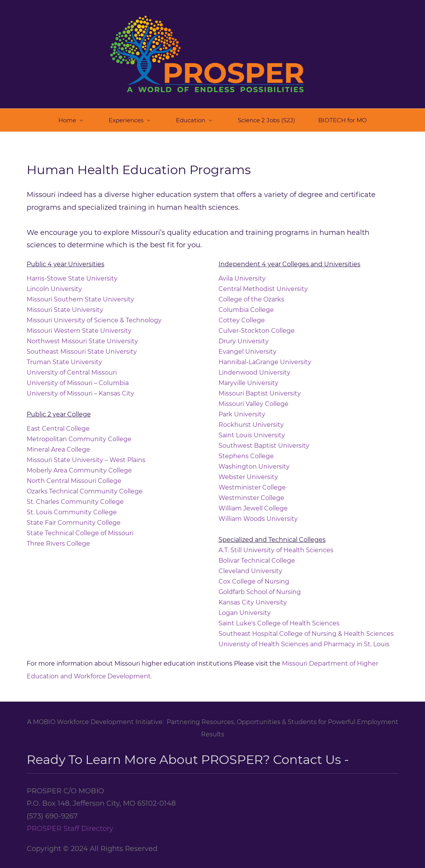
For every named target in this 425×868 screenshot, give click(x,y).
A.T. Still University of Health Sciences (276, 544)
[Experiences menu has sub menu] (131, 114)
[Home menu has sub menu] (72, 114)
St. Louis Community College (72, 506)
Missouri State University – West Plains (86, 454)
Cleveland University (250, 565)
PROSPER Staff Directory (70, 822)
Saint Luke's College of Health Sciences (279, 617)
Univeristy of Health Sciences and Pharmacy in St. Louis (304, 638)
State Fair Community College (74, 516)
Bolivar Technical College (257, 554)
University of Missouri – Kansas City (80, 387)
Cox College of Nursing (254, 575)
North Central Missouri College (74, 475)
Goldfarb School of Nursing (260, 586)
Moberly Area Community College (79, 464)
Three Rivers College (58, 537)
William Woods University (258, 513)
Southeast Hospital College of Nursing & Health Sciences (306, 627)
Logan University (245, 607)
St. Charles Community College (75, 496)
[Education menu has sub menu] (195, 114)
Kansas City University (253, 596)
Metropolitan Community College (79, 433)
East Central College (58, 422)
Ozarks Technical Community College (85, 485)
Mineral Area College (58, 443)
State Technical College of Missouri (80, 527)
